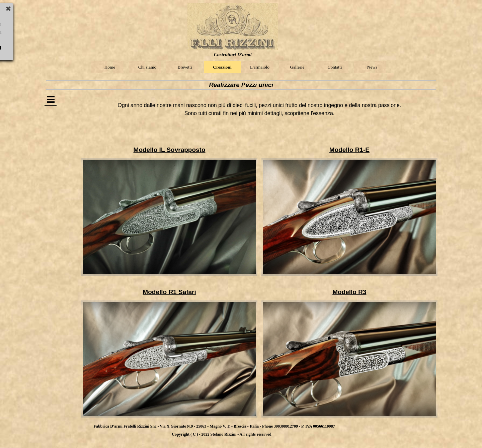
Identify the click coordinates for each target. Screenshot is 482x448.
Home (110, 67)
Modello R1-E (349, 150)
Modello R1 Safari (169, 292)
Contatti (335, 67)
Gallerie (297, 67)
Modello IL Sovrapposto (170, 150)
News (372, 67)
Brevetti (185, 67)
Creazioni (222, 67)
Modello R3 (349, 292)
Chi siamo (147, 67)
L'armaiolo (260, 67)
